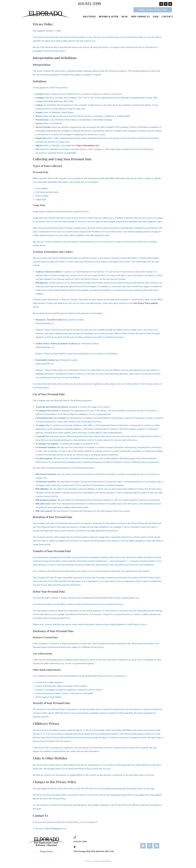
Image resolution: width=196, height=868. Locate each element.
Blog (125, 17)
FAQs (156, 17)
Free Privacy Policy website (146, 303)
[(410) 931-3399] (75, 837)
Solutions (89, 17)
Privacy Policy (46, 852)
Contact (167, 17)
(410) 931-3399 (80, 842)
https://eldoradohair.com (88, 146)
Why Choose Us (140, 17)
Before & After (109, 17)
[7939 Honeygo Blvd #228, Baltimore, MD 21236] (75, 847)
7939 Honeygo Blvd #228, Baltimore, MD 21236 (94, 851)
